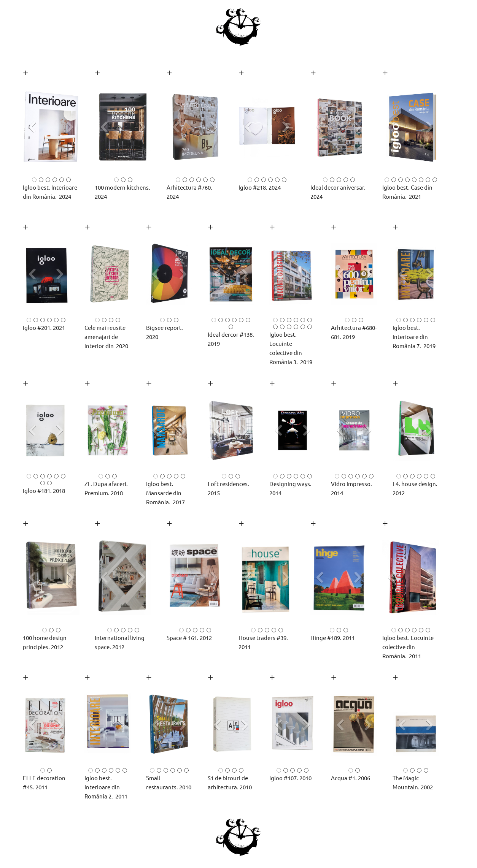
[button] (51, 129)
